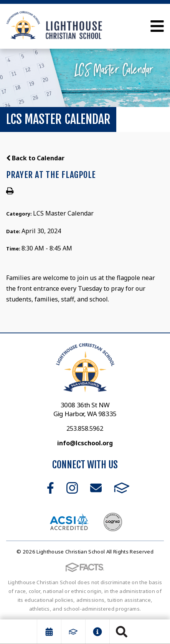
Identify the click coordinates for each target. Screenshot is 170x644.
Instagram (72, 488)
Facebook (50, 488)
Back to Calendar (35, 158)
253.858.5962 (85, 428)
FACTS (122, 488)
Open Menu (157, 26)
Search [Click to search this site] (122, 632)
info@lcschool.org (85, 443)
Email (96, 488)
